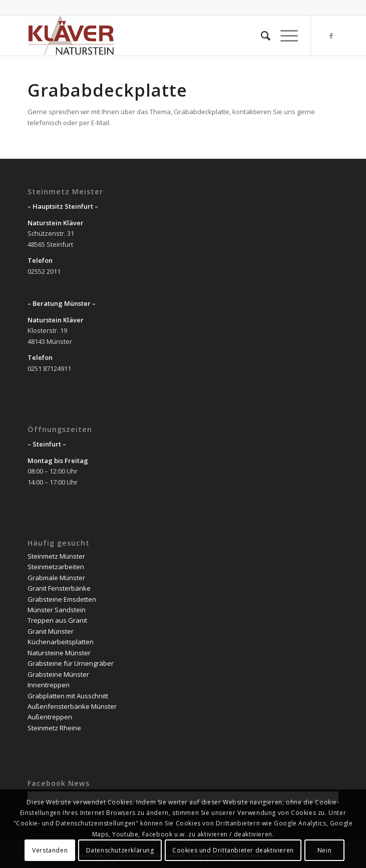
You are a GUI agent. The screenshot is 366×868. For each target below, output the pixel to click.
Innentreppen (49, 685)
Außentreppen (50, 717)
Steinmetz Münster (56, 556)
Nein (324, 850)
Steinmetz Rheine (54, 728)
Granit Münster (51, 631)
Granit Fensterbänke (59, 588)
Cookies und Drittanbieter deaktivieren (233, 850)
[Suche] (261, 36)
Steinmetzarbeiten (56, 567)
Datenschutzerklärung (120, 850)
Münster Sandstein (57, 610)
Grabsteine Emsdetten (62, 599)
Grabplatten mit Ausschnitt (68, 696)
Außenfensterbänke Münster (72, 706)
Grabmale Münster (56, 578)
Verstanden (50, 850)
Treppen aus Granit (57, 620)
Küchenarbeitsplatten (61, 642)
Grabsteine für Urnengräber (71, 663)
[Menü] (284, 36)
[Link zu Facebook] (331, 36)
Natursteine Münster (59, 653)
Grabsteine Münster (58, 674)
